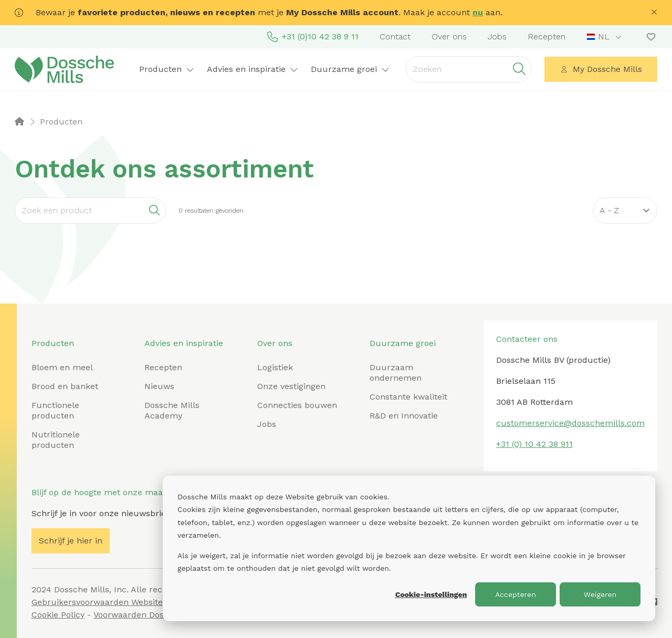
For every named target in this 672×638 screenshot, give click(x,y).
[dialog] (409, 548)
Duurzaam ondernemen (396, 373)
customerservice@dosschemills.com (570, 423)
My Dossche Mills (601, 69)
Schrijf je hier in (71, 541)
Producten (167, 69)
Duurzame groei (350, 69)
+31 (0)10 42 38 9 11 (313, 37)
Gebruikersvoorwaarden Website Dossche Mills (126, 602)
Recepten (547, 36)
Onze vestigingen (291, 386)
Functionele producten (55, 410)
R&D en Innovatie (404, 416)
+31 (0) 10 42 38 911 (534, 444)
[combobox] (605, 37)
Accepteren (516, 594)
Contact (395, 36)
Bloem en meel (62, 367)
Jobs (497, 36)
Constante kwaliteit (408, 397)
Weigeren (600, 594)
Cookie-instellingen (431, 594)
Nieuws (159, 386)
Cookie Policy (58, 615)
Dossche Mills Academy (172, 410)
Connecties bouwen (297, 405)
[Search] (90, 211)
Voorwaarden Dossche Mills (149, 615)
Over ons (449, 36)
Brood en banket (65, 386)
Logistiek (275, 367)
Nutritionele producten (56, 440)
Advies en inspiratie (253, 69)
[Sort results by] (625, 211)
